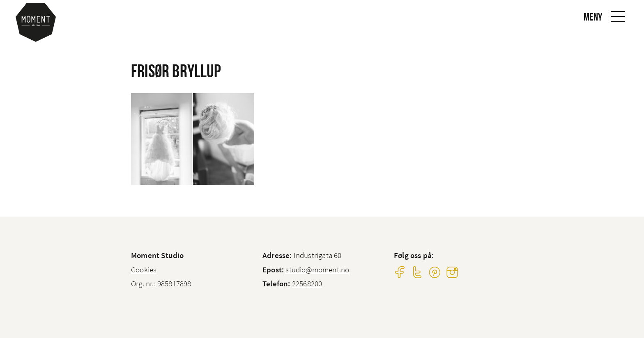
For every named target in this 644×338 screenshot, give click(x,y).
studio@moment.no (317, 269)
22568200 (307, 283)
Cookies (144, 269)
